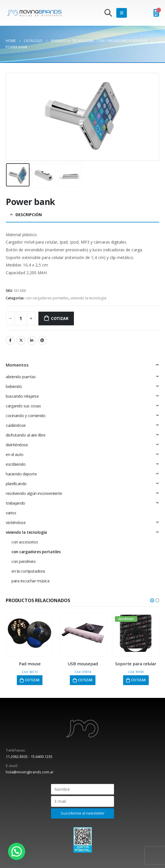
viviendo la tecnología (88, 298)
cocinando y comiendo (26, 416)
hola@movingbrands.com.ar (30, 772)
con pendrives (24, 561)
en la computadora (28, 571)
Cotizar (60, 318)
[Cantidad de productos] (21, 318)
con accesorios (25, 542)
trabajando (15, 503)
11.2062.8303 (17, 757)
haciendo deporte (21, 474)
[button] (152, 600)
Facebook (10, 340)
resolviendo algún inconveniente (34, 493)
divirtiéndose (17, 445)
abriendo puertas (21, 377)
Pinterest (42, 340)
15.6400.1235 (42, 757)
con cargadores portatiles (47, 298)
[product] (30, 633)
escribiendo (16, 464)
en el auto (15, 454)
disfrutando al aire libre (26, 435)
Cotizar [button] (32, 680)
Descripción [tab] (29, 215)
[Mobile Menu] (122, 13)
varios (11, 513)
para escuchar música (31, 581)
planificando (16, 484)
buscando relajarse (22, 396)
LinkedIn (32, 340)
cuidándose (16, 425)
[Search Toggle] (108, 13)
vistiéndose (16, 522)
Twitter (21, 340)
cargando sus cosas (23, 406)
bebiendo (14, 386)
